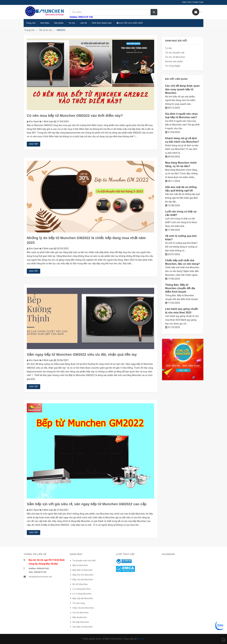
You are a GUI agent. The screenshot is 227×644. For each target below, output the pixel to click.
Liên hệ (83, 23)
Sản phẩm (59, 23)
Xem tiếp (33, 144)
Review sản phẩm (174, 61)
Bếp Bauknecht (80, 617)
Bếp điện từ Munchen (83, 570)
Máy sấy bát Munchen (83, 598)
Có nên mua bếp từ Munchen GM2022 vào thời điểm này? (75, 116)
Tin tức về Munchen (175, 57)
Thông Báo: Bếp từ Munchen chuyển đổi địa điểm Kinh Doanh (180, 288)
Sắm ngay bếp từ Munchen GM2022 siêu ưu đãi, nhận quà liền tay (82, 357)
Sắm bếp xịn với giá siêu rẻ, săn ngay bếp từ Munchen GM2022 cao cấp (87, 506)
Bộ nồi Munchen (80, 584)
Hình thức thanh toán (102, 23)
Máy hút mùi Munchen (83, 575)
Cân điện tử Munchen (83, 627)
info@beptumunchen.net (40, 577)
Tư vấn (169, 48)
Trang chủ (31, 23)
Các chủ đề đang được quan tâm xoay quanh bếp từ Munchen (182, 89)
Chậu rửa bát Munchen (83, 608)
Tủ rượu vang (79, 603)
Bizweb (141, 639)
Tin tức (72, 23)
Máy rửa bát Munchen (83, 579)
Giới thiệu (45, 23)
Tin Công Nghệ (173, 66)
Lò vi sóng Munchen (82, 594)
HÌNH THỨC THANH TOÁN (193, 2)
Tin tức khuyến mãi (175, 53)
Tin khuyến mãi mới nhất (84, 561)
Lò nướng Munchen (82, 589)
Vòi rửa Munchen (81, 613)
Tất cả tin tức (46, 30)
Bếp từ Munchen (80, 565)
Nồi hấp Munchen (81, 622)
